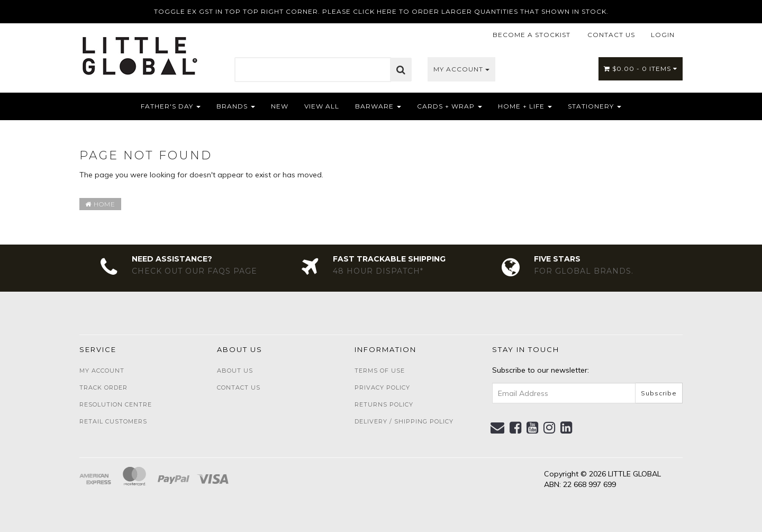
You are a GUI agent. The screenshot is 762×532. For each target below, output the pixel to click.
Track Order (103, 387)
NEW (280, 106)
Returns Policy (384, 404)
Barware (378, 106)
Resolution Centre (116, 404)
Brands (236, 106)
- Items (641, 69)
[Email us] (498, 428)
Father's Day (171, 106)
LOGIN (663, 35)
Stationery (595, 106)
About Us (235, 371)
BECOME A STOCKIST (532, 35)
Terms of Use (380, 371)
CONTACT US (611, 35)
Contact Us (239, 387)
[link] (516, 428)
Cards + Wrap (450, 106)
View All (322, 106)
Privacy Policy (382, 387)
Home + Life (525, 106)
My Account (461, 69)
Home (100, 204)
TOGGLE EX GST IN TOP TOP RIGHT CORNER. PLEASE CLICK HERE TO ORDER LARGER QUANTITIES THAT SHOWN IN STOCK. (381, 11)
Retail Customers (113, 421)
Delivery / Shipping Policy (404, 421)
